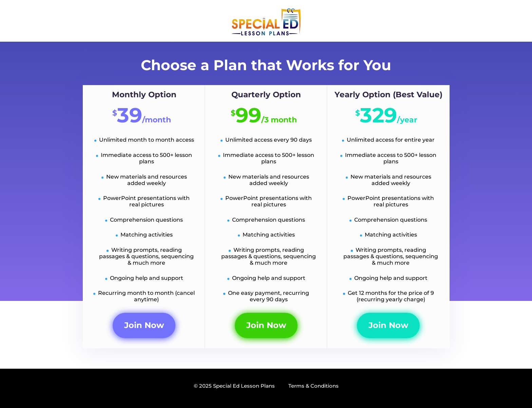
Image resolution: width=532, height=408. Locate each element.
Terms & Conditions (313, 386)
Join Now (144, 325)
